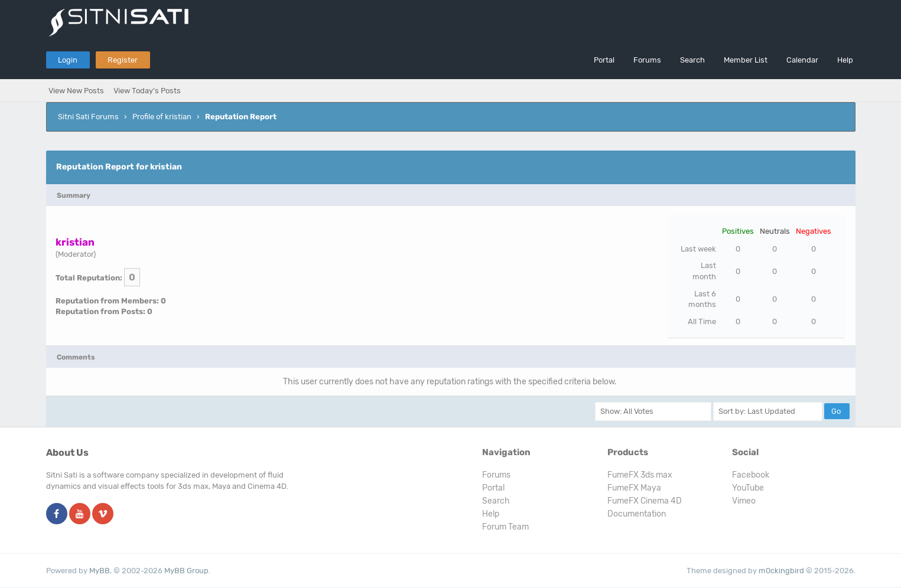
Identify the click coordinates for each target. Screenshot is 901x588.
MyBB (100, 571)
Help (845, 60)
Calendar (802, 60)
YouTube (748, 488)
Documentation (637, 514)
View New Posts (76, 91)
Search (692, 60)
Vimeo (744, 501)
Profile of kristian (162, 117)
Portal (604, 60)
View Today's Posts (147, 91)
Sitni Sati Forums (88, 117)
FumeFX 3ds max (640, 475)
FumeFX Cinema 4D (645, 501)
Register (123, 60)
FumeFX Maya (634, 488)
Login (68, 60)
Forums (647, 60)
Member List (746, 60)
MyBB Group (186, 571)
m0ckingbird (781, 571)
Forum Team (505, 527)
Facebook (751, 475)
